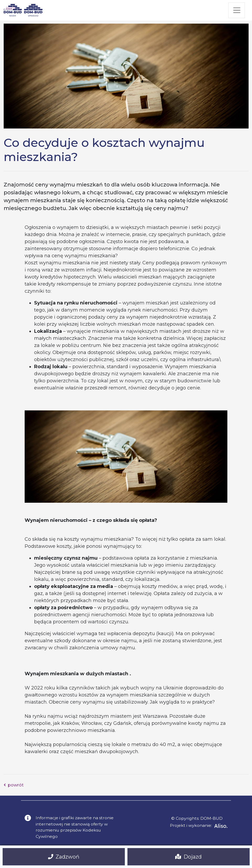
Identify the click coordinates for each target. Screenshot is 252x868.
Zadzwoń (64, 857)
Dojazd (188, 857)
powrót (14, 785)
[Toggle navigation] (237, 10)
